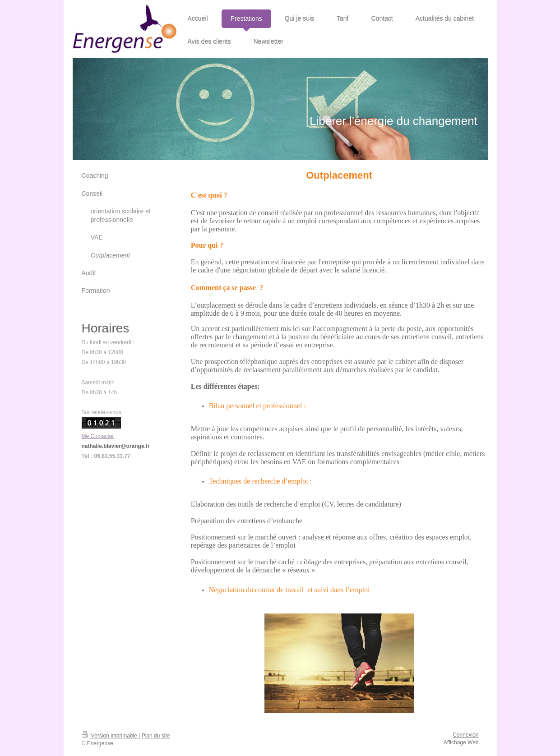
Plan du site (156, 736)
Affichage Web (461, 742)
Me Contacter (98, 436)
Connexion (465, 735)
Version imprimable (110, 736)
